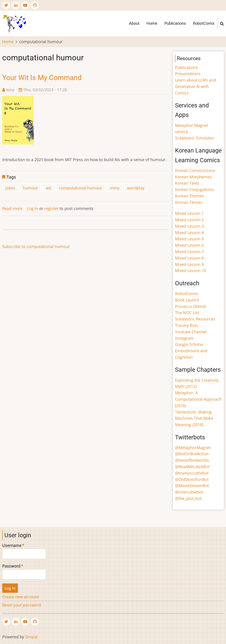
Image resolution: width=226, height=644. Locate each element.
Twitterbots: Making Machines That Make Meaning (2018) (194, 418)
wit (48, 188)
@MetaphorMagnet (193, 448)
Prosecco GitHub (191, 306)
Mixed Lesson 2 (189, 220)
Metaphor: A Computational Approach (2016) (198, 399)
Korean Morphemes (193, 177)
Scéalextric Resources (195, 319)
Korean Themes (190, 196)
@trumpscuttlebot (192, 473)
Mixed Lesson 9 (189, 264)
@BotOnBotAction (192, 454)
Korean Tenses (189, 202)
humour (30, 188)
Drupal (31, 637)
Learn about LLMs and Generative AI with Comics (196, 86)
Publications (175, 23)
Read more (12, 208)
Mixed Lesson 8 (189, 258)
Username (12, 545)
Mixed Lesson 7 (189, 252)
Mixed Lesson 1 (189, 213)
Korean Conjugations (194, 189)
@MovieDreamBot (192, 486)
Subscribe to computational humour (36, 246)
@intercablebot (189, 492)
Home (152, 23)
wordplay (136, 188)
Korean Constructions (195, 170)
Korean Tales (187, 183)
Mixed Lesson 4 (189, 232)
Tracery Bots (187, 325)
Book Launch (187, 300)
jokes (10, 188)
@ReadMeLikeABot (192, 467)
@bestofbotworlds (192, 460)
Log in (33, 208)
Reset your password (22, 605)
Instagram (184, 338)
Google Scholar (189, 344)
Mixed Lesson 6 (189, 245)
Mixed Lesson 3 (189, 226)
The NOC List (187, 312)
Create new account (21, 597)
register (51, 208)
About (134, 23)
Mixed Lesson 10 (190, 271)
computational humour (81, 188)
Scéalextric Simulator (195, 138)
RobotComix (204, 23)
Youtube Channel (191, 332)
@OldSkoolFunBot (192, 479)
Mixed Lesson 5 (189, 239)
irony (115, 188)
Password (11, 566)
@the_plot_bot (188, 498)
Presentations (188, 74)
